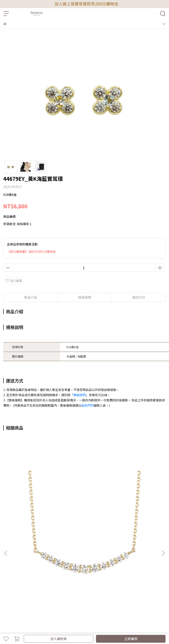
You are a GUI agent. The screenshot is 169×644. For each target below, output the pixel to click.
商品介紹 (31, 297)
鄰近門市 (87, 405)
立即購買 (131, 639)
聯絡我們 (80, 395)
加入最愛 (14, 281)
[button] (163, 553)
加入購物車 (59, 639)
